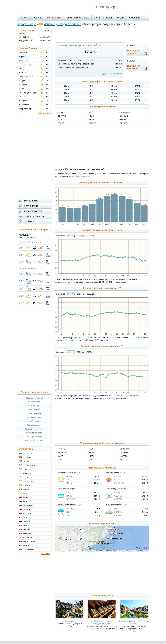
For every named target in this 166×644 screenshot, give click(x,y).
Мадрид (22, 81)
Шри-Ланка (28, 549)
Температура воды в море (102, 107)
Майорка (23, 85)
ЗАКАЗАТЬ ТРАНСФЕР (34, 216)
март (60, 120)
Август (92, 460)
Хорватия (28, 537)
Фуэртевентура (26, 109)
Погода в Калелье (69, 24)
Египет (26, 469)
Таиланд (27, 521)
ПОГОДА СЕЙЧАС (27, 31)
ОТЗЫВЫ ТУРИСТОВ (103, 18)
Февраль (62, 452)
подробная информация (112, 74)
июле (78, 176)
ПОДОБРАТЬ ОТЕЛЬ (33, 211)
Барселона (24, 57)
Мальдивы (28, 505)
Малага (22, 89)
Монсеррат (70, 621)
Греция (26, 461)
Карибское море (34, 417)
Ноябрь (124, 456)
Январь (62, 449)
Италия (26, 489)
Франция (27, 533)
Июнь (92, 452)
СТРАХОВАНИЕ (31, 206)
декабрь (124, 123)
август (92, 123)
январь (62, 112)
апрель (61, 123)
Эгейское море (34, 413)
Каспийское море (34, 421)
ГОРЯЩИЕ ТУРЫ (55, 18)
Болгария (28, 453)
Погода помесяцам (133, 67)
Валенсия (23, 61)
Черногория (29, 541)
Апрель (61, 460)
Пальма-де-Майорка (28, 93)
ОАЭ (25, 517)
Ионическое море (34, 433)
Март (60, 456)
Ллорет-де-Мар (26, 77)
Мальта (26, 509)
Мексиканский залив (34, 441)
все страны (45, 554)
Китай (26, 497)
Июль (92, 456)
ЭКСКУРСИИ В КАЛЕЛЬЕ (78, 18)
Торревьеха (24, 105)
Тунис (26, 525)
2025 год (71, 236)
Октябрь (124, 452)
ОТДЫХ (121, 18)
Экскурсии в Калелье (102, 596)
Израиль (27, 473)
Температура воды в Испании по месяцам (102, 443)
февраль (62, 116)
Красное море (34, 406)
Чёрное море (34, 402)
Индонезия (28, 481)
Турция (26, 529)
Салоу (22, 97)
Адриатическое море (34, 429)
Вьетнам (27, 457)
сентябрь (125, 112)
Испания (49, 24)
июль (92, 120)
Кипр (25, 493)
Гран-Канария (25, 65)
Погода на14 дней (133, 52)
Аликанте (23, 53)
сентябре (86, 176)
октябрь (124, 116)
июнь (92, 116)
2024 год (81, 236)
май (91, 112)
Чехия (26, 545)
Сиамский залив (34, 425)
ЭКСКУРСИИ (30, 222)
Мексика (27, 513)
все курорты (45, 113)
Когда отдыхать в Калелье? (102, 468)
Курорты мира (27, 24)
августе (72, 176)
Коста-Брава (25, 73)
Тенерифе (23, 101)
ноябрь (124, 120)
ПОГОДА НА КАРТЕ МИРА (31, 18)
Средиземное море (34, 398)
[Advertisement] (102, 34)
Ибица (22, 69)
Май (91, 449)
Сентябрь (125, 449)
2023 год (90, 236)
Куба (25, 501)
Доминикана (29, 465)
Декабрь (124, 460)
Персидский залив (34, 437)
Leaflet (69, 551)
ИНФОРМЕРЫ (135, 18)
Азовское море (34, 409)
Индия (26, 477)
